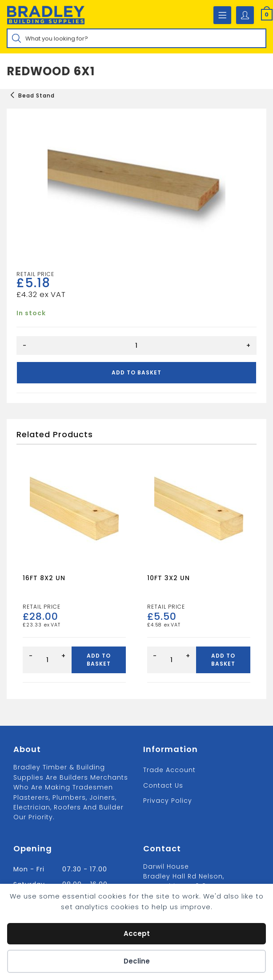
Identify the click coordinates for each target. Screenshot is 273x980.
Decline (137, 961)
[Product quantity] (136, 346)
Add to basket (136, 372)
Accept (137, 933)
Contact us (163, 785)
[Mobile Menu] (222, 15)
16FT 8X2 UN (44, 578)
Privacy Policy (168, 801)
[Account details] (245, 15)
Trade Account (169, 770)
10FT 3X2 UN (169, 578)
